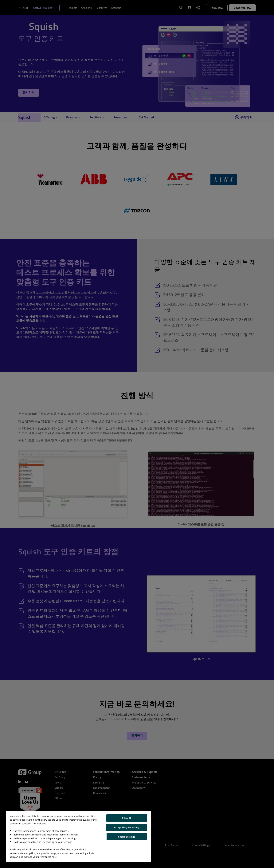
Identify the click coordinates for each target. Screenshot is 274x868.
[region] (78, 837)
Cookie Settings (127, 837)
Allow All (127, 818)
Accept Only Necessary (127, 827)
